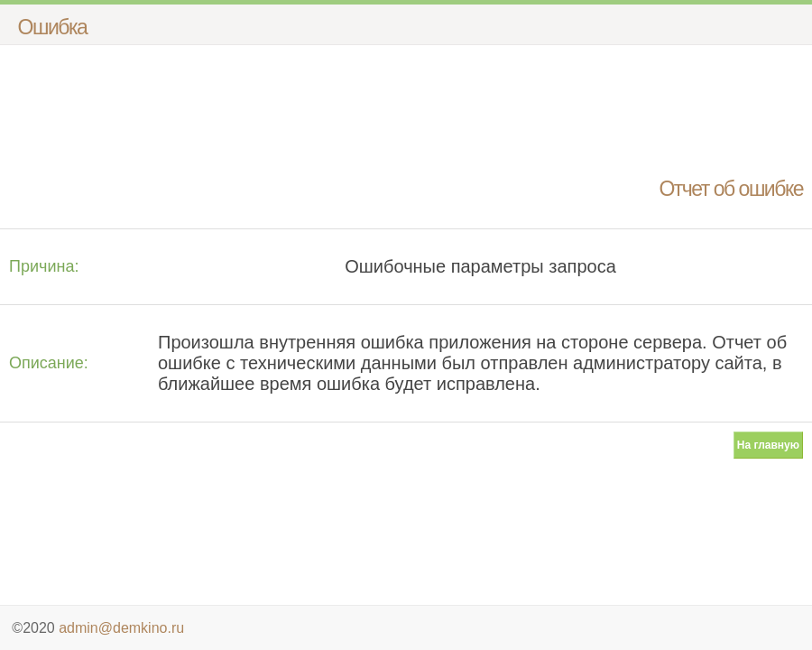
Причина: (44, 266)
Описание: (49, 363)
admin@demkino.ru (121, 628)
